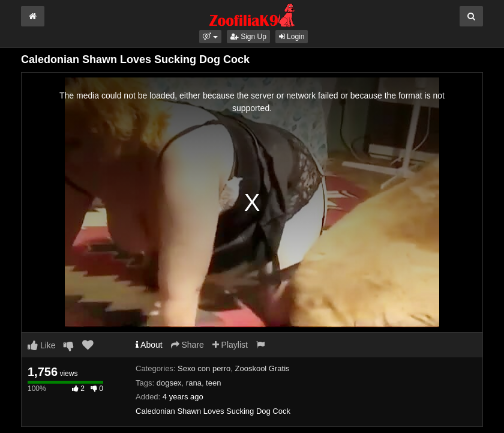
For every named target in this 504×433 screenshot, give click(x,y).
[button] (210, 37)
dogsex (169, 383)
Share (187, 345)
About (149, 345)
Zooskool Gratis (262, 368)
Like (42, 345)
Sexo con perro (204, 368)
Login (292, 37)
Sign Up (248, 37)
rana (194, 383)
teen (213, 383)
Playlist (230, 345)
